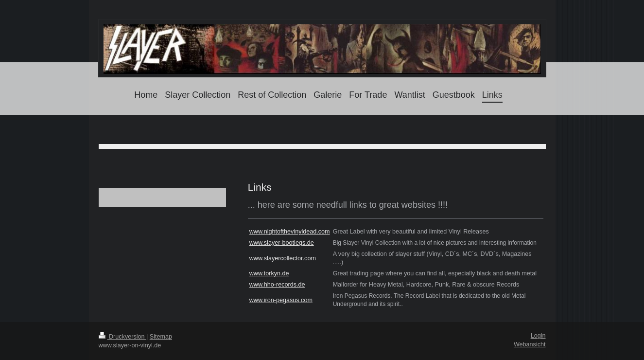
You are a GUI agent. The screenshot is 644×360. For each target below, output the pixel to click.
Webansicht (530, 344)
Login (538, 336)
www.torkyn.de (269, 273)
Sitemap (161, 337)
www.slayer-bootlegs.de (282, 243)
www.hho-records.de (277, 285)
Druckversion (122, 337)
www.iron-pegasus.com (281, 300)
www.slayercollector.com (283, 258)
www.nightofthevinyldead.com (290, 232)
